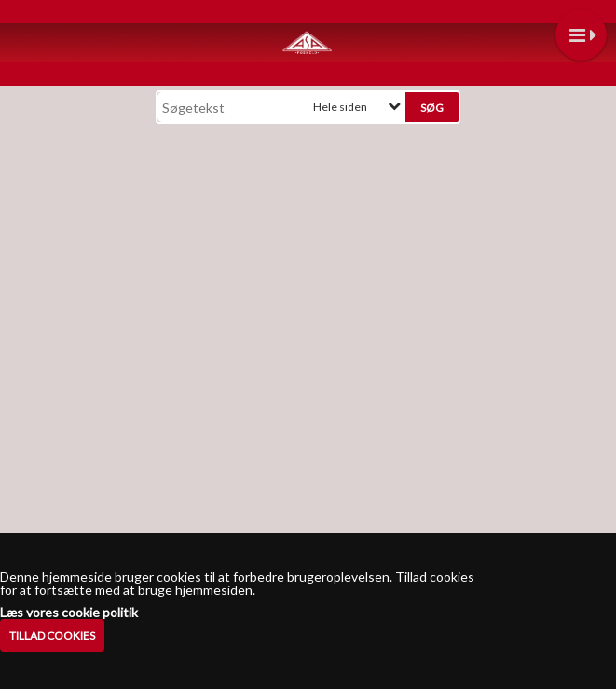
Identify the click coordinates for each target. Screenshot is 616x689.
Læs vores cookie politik (69, 613)
